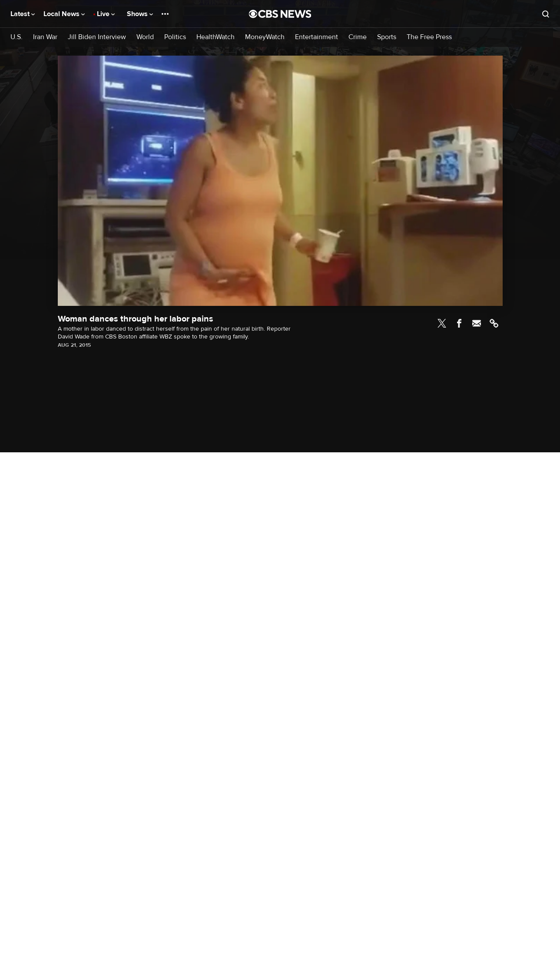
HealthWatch (215, 37)
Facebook (459, 323)
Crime (358, 37)
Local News (64, 14)
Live (106, 14)
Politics (175, 37)
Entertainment (316, 37)
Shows (140, 14)
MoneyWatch (265, 37)
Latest (23, 14)
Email (477, 323)
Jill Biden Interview (97, 37)
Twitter (442, 323)
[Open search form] (546, 14)
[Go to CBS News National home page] (280, 14)
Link (494, 323)
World (145, 37)
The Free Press (429, 37)
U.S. (17, 37)
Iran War (45, 37)
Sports (387, 37)
